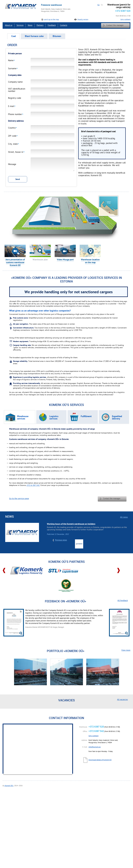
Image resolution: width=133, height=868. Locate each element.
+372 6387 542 (96, 731)
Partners (40, 25)
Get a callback (125, 20)
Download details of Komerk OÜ (100, 760)
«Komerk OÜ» (9, 786)
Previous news (61, 540)
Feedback (52, 25)
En (102, 5)
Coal (14, 36)
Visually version (83, 20)
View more (126, 650)
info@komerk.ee (95, 747)
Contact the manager (115, 25)
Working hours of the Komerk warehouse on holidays (71, 524)
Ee (99, 5)
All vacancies (122, 700)
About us (9, 25)
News (30, 25)
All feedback (123, 601)
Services (20, 25)
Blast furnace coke (34, 36)
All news (124, 517)
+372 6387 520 (123, 11)
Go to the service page (19, 499)
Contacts (64, 25)
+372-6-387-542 (33, 485)
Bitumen (57, 36)
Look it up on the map (51, 20)
